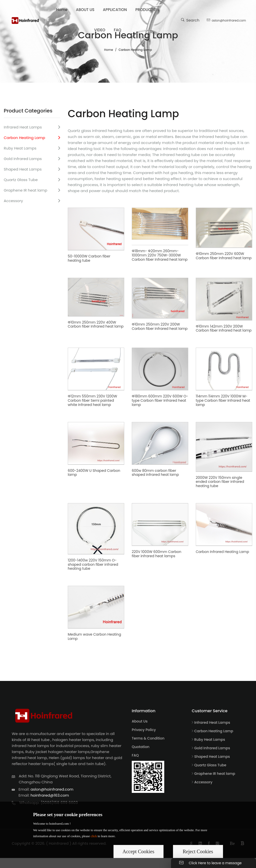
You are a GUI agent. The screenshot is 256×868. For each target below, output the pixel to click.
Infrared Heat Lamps (23, 127)
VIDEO (100, 30)
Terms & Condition (148, 738)
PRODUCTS (145, 10)
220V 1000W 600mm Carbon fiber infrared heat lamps (156, 554)
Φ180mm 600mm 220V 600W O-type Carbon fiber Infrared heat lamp (160, 400)
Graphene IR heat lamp (25, 190)
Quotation (141, 747)
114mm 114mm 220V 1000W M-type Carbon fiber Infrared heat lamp (223, 400)
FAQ (117, 30)
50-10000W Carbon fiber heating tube (89, 258)
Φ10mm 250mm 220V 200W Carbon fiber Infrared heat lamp (160, 326)
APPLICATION (115, 10)
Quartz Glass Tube (21, 180)
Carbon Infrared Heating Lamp (222, 552)
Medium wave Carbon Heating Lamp (94, 636)
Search (190, 20)
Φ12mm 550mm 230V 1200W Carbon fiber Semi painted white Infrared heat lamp (92, 400)
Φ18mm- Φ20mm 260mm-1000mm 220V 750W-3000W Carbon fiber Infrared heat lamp (160, 255)
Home (62, 10)
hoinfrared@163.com (50, 795)
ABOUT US (85, 10)
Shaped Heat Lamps (23, 169)
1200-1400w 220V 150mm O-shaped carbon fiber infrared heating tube (93, 564)
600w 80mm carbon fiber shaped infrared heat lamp (155, 473)
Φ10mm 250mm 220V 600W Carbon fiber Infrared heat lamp (224, 256)
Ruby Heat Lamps (20, 148)
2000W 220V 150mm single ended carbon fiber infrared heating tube (220, 482)
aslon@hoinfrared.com (226, 20)
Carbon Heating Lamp (24, 138)
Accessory (13, 201)
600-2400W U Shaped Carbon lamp (94, 473)
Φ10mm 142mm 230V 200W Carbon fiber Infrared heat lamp (224, 328)
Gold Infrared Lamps (23, 159)
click (94, 836)
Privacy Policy (144, 730)
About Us (140, 721)
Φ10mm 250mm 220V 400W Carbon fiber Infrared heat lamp (96, 324)
